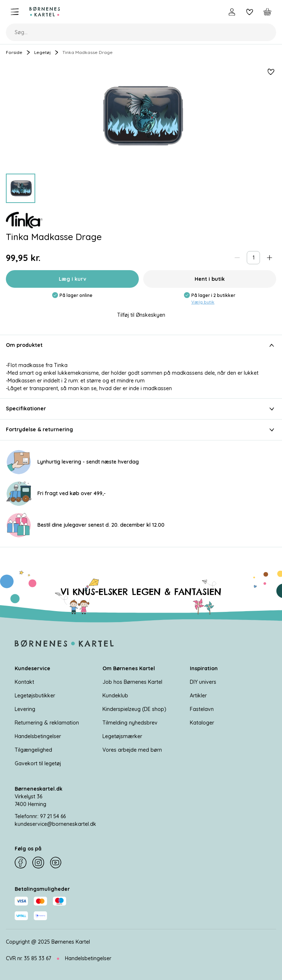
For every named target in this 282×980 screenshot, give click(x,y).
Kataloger (202, 723)
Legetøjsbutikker (35, 696)
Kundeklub (115, 696)
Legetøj (42, 52)
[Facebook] (21, 863)
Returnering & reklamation (47, 723)
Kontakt (24, 682)
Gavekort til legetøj (38, 763)
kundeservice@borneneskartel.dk (55, 824)
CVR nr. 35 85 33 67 (28, 958)
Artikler (198, 696)
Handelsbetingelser (38, 736)
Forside (14, 52)
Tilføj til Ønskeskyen (141, 315)
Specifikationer (141, 409)
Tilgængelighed (33, 750)
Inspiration (204, 668)
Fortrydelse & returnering (141, 430)
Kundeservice (32, 668)
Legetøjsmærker (122, 736)
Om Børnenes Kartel (129, 668)
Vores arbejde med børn (132, 750)
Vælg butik (203, 302)
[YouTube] (56, 863)
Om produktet (141, 345)
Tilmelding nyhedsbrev (130, 723)
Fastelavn (202, 709)
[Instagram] (38, 863)
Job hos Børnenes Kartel (132, 682)
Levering (25, 709)
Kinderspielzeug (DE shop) (134, 709)
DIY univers (203, 682)
